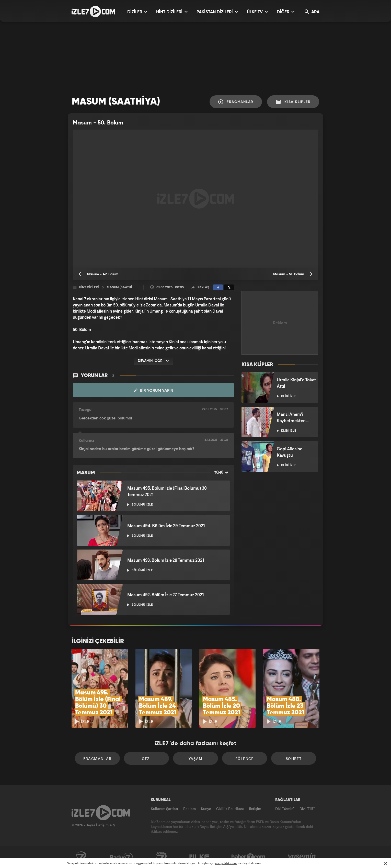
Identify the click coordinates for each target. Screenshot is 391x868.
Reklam (189, 809)
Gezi (146, 758)
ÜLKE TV (257, 12)
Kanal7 (81, 857)
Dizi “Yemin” (285, 809)
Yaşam (196, 758)
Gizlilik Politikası (230, 809)
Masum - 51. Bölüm (293, 274)
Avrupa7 (161, 857)
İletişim (255, 809)
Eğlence (245, 758)
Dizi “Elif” (307, 809)
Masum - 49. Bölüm (98, 274)
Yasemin (302, 857)
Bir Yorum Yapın (153, 391)
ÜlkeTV (199, 857)
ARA (312, 12)
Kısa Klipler (293, 102)
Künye (206, 809)
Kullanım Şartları (164, 809)
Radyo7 (122, 857)
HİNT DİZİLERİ (172, 12)
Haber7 (249, 857)
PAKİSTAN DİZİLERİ (217, 12)
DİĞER (286, 12)
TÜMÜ (221, 472)
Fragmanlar (236, 102)
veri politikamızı (226, 863)
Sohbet (294, 758)
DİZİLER (137, 12)
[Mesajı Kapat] (385, 864)
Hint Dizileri (89, 287)
